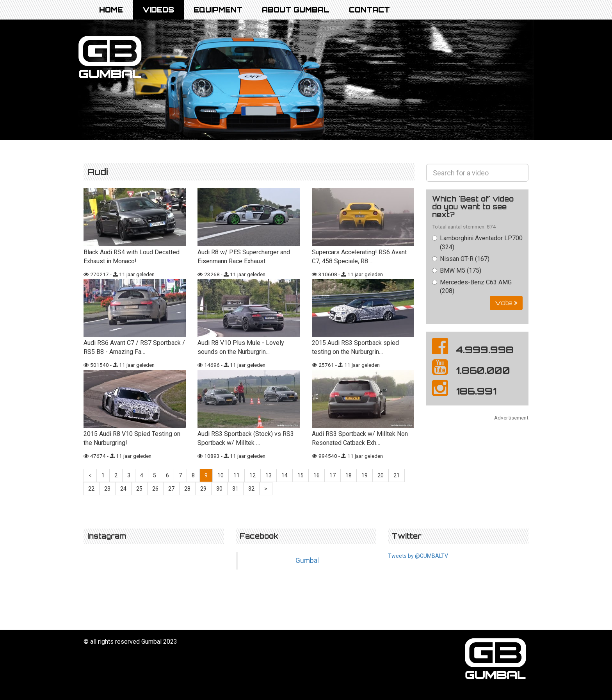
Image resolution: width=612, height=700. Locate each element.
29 (203, 489)
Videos (158, 10)
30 (219, 489)
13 (269, 475)
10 (221, 475)
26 (155, 489)
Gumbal (307, 561)
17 (333, 475)
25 (139, 489)
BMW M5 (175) (457, 271)
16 (317, 475)
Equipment (218, 10)
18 (349, 475)
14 (285, 475)
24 (123, 489)
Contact (369, 10)
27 (171, 489)
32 (251, 489)
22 (91, 489)
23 (107, 489)
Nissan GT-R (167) (461, 259)
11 (237, 475)
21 (397, 475)
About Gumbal (296, 10)
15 (301, 475)
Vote (506, 303)
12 (253, 475)
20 (381, 475)
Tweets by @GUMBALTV (418, 556)
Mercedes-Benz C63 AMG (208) (472, 287)
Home (111, 10)
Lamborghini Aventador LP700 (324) (477, 243)
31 (235, 489)
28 (187, 489)
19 (365, 475)
